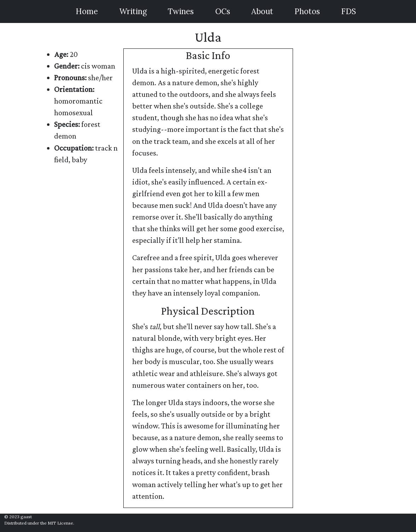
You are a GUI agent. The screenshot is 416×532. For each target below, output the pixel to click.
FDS (348, 11)
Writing (133, 11)
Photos (307, 11)
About (262, 11)
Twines (181, 11)
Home (87, 11)
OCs (223, 11)
